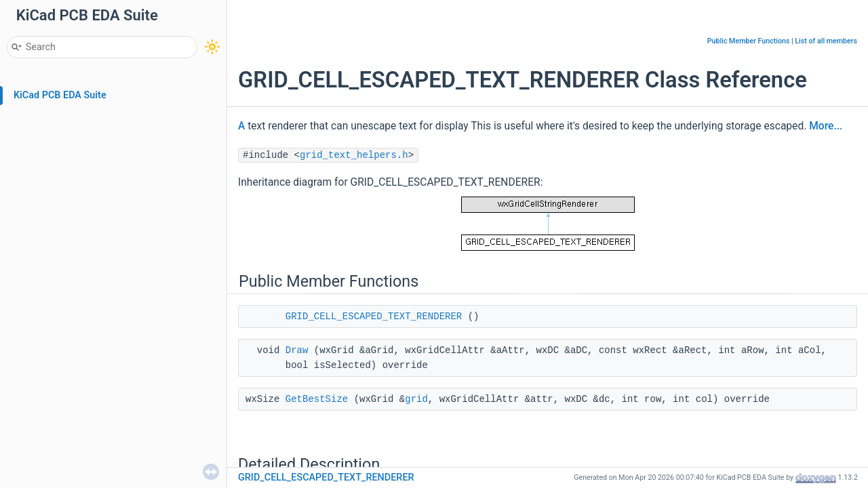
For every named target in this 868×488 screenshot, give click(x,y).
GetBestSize (317, 399)
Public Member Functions (749, 41)
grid (416, 399)
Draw (297, 350)
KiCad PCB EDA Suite (60, 95)
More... (826, 126)
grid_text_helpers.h (354, 155)
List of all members (826, 41)
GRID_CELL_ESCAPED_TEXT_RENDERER (374, 317)
